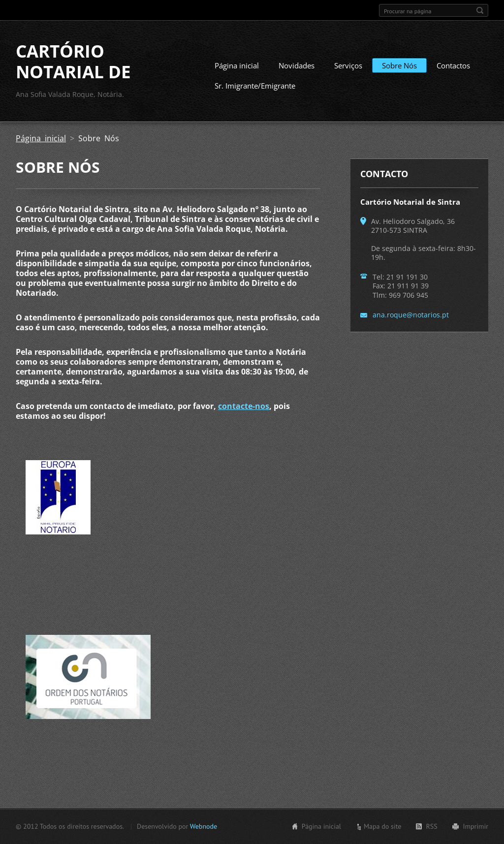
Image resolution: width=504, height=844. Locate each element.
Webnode (204, 826)
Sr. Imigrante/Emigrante (255, 86)
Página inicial (237, 65)
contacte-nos (244, 406)
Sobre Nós (399, 65)
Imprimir (476, 826)
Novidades (297, 65)
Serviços (348, 65)
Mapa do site (382, 826)
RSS (431, 826)
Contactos (453, 65)
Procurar (480, 10)
